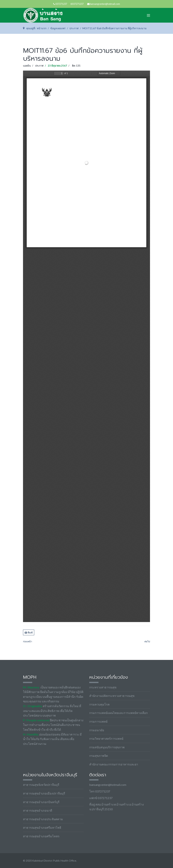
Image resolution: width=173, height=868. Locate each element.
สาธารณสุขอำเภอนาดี (38, 810)
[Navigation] (148, 15)
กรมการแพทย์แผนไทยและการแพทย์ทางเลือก (119, 713)
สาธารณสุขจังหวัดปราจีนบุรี (41, 785)
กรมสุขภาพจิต (99, 756)
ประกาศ (39, 66)
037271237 (61, 4)
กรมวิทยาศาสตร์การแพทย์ (106, 738)
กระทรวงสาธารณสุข (103, 687)
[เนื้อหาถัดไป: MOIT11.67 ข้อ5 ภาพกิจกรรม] (147, 642)
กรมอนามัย (97, 730)
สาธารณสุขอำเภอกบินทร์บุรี (41, 802)
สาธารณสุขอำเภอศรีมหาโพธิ (42, 827)
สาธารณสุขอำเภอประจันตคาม (43, 819)
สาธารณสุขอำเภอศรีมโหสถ (41, 836)
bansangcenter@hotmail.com (105, 4)
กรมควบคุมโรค (99, 704)
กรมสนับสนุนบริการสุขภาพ (107, 747)
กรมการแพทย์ (98, 721)
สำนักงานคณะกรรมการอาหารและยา (114, 764)
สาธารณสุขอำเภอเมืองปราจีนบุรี (44, 793)
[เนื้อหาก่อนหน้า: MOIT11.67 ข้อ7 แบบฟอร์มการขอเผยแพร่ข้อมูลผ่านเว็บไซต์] (28, 642)
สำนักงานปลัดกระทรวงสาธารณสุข (112, 696)
